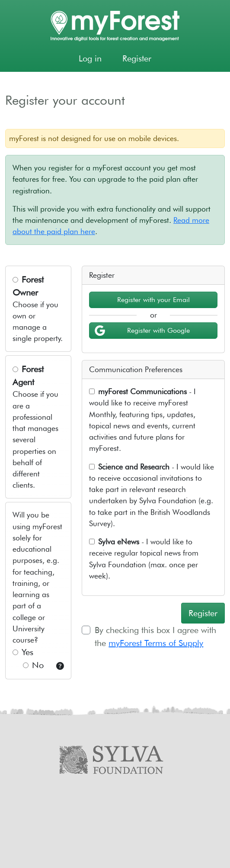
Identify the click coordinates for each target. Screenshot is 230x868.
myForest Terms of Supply (156, 643)
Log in (90, 58)
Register (137, 58)
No (33, 665)
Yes (23, 652)
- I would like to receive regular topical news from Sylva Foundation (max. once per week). (144, 559)
